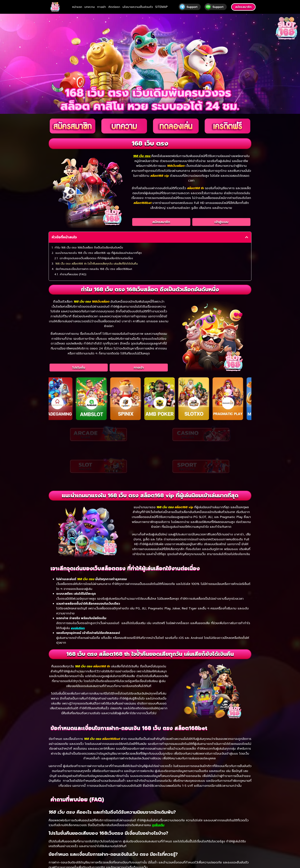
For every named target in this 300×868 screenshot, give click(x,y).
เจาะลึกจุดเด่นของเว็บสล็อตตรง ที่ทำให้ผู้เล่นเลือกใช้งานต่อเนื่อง (96, 258)
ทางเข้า (102, 7)
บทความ (90, 7)
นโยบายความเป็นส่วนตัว (138, 7)
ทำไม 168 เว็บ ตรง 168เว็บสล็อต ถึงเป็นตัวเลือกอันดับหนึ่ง (89, 248)
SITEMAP (161, 7)
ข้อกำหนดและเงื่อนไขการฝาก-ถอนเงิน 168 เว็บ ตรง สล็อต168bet (94, 269)
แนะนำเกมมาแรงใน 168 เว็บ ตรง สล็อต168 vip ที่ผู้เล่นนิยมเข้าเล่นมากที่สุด (99, 253)
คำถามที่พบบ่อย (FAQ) (73, 274)
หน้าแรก (77, 7)
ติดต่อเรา (114, 7)
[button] (247, 237)
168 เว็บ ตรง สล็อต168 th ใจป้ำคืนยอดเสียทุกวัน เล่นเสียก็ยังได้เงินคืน (97, 264)
